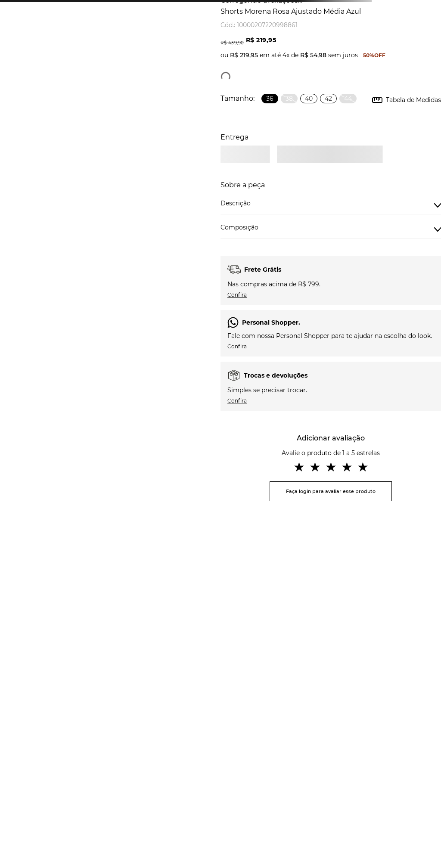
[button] (270, 99)
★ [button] (299, 467)
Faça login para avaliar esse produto (331, 491)
